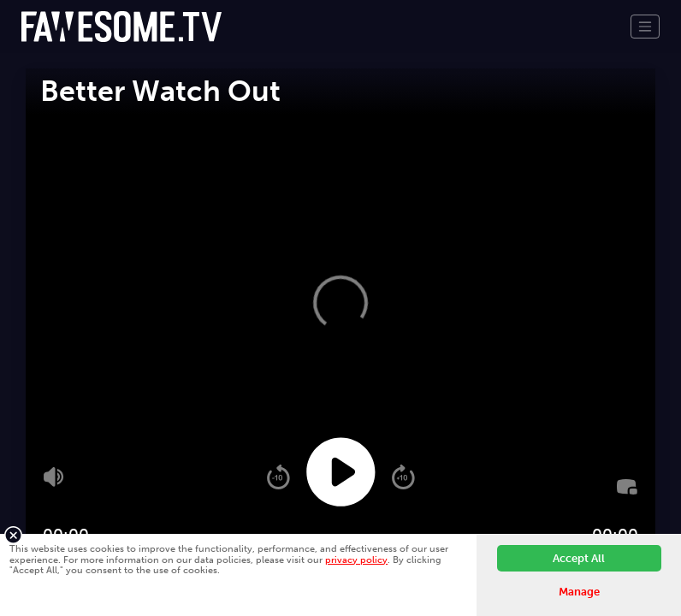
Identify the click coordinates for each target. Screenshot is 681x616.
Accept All (579, 558)
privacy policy (356, 560)
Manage (579, 592)
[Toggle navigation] (645, 27)
